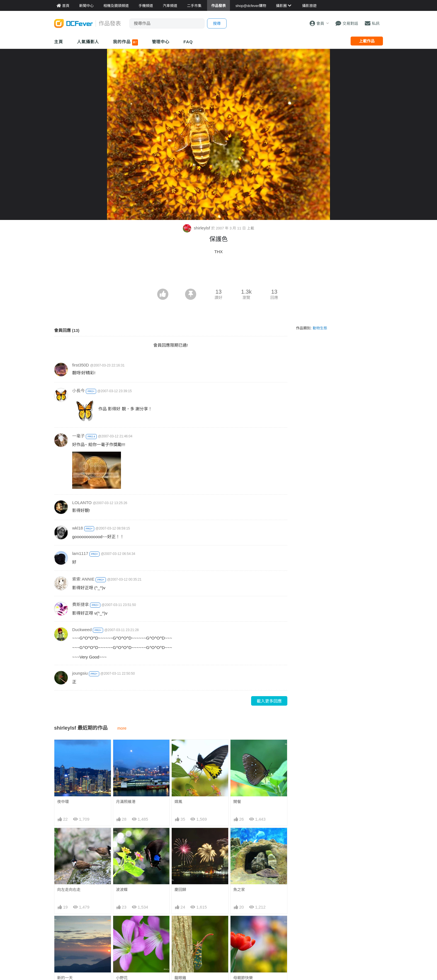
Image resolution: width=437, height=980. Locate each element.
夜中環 (63, 802)
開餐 (237, 802)
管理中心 (161, 42)
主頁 (59, 42)
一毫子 (78, 436)
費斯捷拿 (81, 604)
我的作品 (125, 42)
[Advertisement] (219, 273)
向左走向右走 (69, 890)
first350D (81, 365)
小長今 (78, 391)
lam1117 (80, 553)
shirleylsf (197, 228)
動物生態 (320, 328)
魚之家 (239, 890)
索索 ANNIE (83, 579)
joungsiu (80, 673)
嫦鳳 (178, 802)
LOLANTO (82, 503)
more (122, 728)
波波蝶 (122, 890)
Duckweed (82, 630)
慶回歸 (180, 890)
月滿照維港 (126, 802)
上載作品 (367, 41)
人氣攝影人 (88, 42)
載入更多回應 (269, 701)
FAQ (188, 42)
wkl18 (77, 528)
